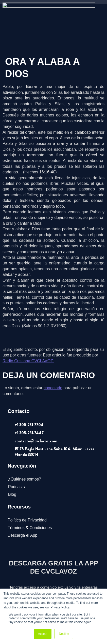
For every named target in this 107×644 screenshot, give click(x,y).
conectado (53, 353)
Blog (12, 459)
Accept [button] (43, 634)
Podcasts (16, 451)
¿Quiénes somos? (25, 444)
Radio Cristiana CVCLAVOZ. (28, 326)
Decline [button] (64, 634)
